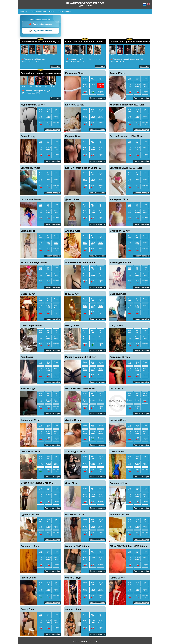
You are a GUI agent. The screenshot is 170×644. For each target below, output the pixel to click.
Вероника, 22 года (120, 515)
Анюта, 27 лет (117, 73)
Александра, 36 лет (31, 325)
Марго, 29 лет (28, 294)
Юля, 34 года (28, 389)
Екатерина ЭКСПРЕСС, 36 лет (126, 168)
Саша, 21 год (28, 136)
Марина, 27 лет (118, 294)
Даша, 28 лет (72, 199)
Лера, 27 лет (72, 483)
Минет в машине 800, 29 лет (80, 357)
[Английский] (148, 4)
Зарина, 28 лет (73, 609)
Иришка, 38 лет (118, 420)
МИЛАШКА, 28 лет (120, 231)
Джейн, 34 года (73, 420)
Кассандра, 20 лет (31, 420)
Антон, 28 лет (117, 389)
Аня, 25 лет (27, 357)
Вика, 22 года (28, 231)
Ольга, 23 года (73, 578)
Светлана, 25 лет (30, 546)
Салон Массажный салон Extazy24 (40, 42)
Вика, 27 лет (27, 609)
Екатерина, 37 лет (30, 168)
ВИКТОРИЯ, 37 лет (75, 515)
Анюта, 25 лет (28, 578)
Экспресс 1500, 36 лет (77, 546)
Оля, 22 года (116, 325)
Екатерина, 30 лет (75, 73)
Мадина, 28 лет (73, 136)
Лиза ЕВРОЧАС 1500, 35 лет (80, 389)
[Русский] (144, 4)
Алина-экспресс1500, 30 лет (80, 262)
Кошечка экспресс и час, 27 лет (127, 105)
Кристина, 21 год (74, 105)
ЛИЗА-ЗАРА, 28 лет (31, 452)
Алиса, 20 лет (117, 578)
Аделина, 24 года (30, 515)
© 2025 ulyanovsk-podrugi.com (85, 641)
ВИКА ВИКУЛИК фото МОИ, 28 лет (128, 546)
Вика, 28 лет (72, 294)
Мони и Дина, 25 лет (121, 262)
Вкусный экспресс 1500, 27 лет (127, 136)
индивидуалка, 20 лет (33, 105)
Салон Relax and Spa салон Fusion (84, 42)
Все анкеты (56, 67)
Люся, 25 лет (72, 325)
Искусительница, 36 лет (34, 262)
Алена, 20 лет (73, 231)
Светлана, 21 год (119, 483)
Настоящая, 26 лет (31, 199)
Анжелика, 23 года (120, 357)
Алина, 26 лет (117, 452)
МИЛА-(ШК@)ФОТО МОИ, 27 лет (38, 483)
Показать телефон (97, 98)
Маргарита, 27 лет (120, 199)
